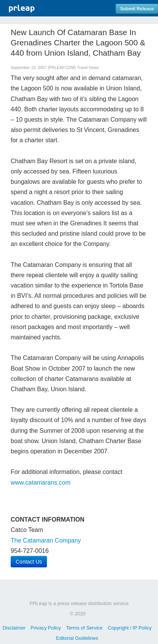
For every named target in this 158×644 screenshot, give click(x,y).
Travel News (88, 68)
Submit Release (137, 9)
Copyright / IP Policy (130, 628)
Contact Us (29, 562)
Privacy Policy (46, 628)
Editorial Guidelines (77, 638)
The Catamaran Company (46, 540)
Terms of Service (84, 628)
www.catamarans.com (41, 483)
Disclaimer (14, 628)
